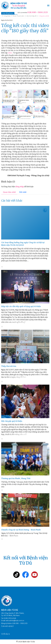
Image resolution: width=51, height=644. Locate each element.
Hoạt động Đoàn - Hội (9, 13)
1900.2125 (43, 12)
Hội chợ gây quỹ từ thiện (12, 421)
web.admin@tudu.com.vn (15, 621)
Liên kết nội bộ (7, 626)
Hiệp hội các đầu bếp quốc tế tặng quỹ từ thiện (21, 306)
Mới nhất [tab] (23, 192)
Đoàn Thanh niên (19, 16)
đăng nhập (20, 187)
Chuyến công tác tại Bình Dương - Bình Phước (21, 530)
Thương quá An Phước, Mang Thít (16, 478)
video (10, 53)
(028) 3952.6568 (10, 618)
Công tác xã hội (44, 16)
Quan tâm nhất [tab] (9, 192)
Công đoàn (7, 16)
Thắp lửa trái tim (9, 366)
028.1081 (32, 12)
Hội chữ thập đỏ (31, 16)
